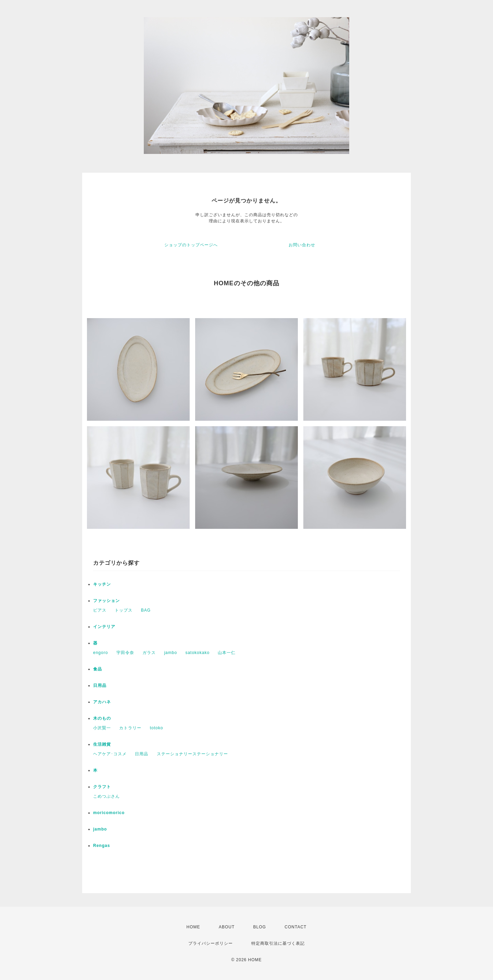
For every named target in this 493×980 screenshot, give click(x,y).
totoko (157, 728)
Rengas (102, 846)
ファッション (106, 601)
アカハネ (102, 702)
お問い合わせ (302, 245)
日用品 (100, 685)
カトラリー (130, 728)
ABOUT (227, 927)
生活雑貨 (102, 744)
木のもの (102, 718)
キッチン (102, 584)
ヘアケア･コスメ (110, 754)
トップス (124, 610)
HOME (193, 927)
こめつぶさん (106, 796)
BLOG (260, 927)
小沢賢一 (102, 728)
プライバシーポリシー (211, 943)
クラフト (102, 787)
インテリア (104, 627)
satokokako (197, 653)
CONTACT (295, 927)
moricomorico (109, 813)
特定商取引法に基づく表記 (278, 943)
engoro (100, 653)
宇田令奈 (125, 653)
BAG (146, 610)
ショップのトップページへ (191, 245)
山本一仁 (227, 653)
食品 (98, 669)
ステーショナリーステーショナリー (192, 754)
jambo (170, 653)
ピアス (100, 610)
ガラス (149, 653)
